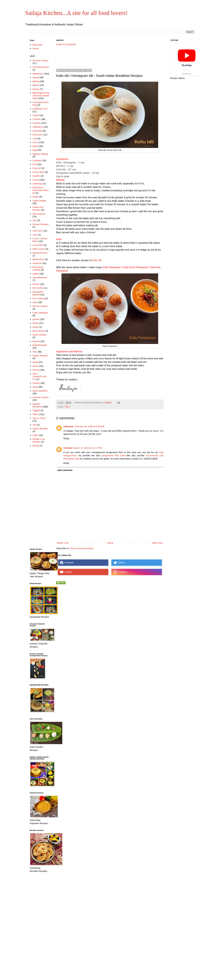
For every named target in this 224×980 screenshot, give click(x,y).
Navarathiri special (38, 293)
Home (110, 543)
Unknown (69, 426)
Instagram (121, 572)
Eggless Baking (40, 154)
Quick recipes (39, 335)
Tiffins (67, 407)
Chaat (35, 115)
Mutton (36, 284)
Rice (35, 352)
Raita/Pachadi (39, 345)
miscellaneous (40, 277)
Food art (37, 168)
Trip (34, 425)
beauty (36, 89)
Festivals (37, 160)
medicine (37, 263)
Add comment (65, 470)
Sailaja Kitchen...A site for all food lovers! (77, 13)
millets (36, 274)
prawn (36, 327)
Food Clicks (38, 172)
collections (38, 127)
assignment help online (114, 455)
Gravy (35, 180)
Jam (35, 220)
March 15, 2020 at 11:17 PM (88, 448)
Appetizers (38, 74)
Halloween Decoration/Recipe (41, 190)
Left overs (37, 231)
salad (35, 362)
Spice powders (40, 391)
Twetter (119, 563)
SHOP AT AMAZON (66, 44)
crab (35, 138)
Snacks (36, 383)
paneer (36, 319)
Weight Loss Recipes (39, 440)
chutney (36, 123)
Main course (39, 249)
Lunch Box (38, 245)
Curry (35, 142)
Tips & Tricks (39, 418)
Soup (35, 387)
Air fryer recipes (40, 60)
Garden (36, 176)
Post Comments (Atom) (82, 548)
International (39, 214)
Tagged (36, 410)
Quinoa (36, 341)
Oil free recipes (40, 306)
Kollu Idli (97, 260)
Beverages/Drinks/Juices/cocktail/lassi (41, 96)
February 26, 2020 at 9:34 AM (89, 426)
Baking (36, 81)
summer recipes (41, 397)
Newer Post (63, 543)
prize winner (39, 331)
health (36, 197)
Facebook (67, 563)
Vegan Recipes (40, 429)
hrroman (68, 448)
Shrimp (36, 370)
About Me (37, 45)
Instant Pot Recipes (38, 208)
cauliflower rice (40, 109)
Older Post (157, 543)
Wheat (36, 446)
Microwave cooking (38, 268)
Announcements (41, 67)
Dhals (35, 146)
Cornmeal (37, 131)
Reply (66, 438)
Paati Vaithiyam (40, 313)
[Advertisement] (111, 57)
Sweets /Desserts (37, 405)
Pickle (35, 323)
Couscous (38, 135)
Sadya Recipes (40, 355)
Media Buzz (38, 259)
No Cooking (38, 298)
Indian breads (39, 201)
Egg (35, 150)
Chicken (37, 119)
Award (36, 77)
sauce (35, 366)
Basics (36, 85)
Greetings (37, 184)
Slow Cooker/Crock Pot (39, 376)
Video (35, 435)
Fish (35, 164)
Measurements (40, 253)
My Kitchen (38, 288)
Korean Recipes (41, 224)
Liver (35, 235)
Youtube (66, 572)
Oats (35, 302)
